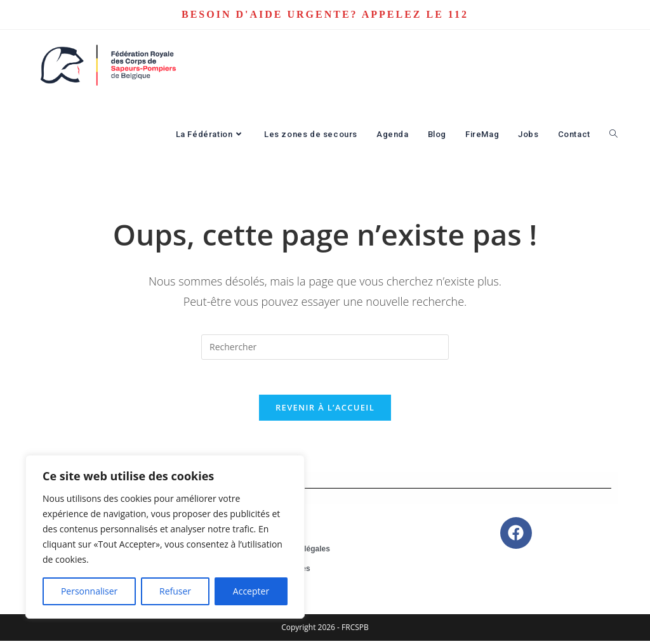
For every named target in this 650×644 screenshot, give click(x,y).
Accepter (251, 591)
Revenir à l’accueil (325, 411)
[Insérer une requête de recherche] (325, 347)
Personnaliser (89, 591)
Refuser (175, 591)
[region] (165, 537)
